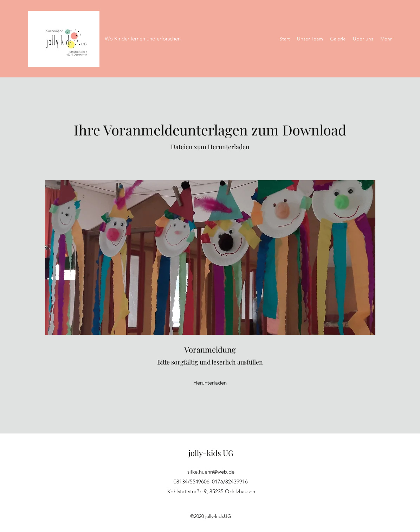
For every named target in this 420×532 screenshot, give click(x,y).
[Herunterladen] (210, 383)
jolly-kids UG (211, 453)
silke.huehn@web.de (211, 472)
